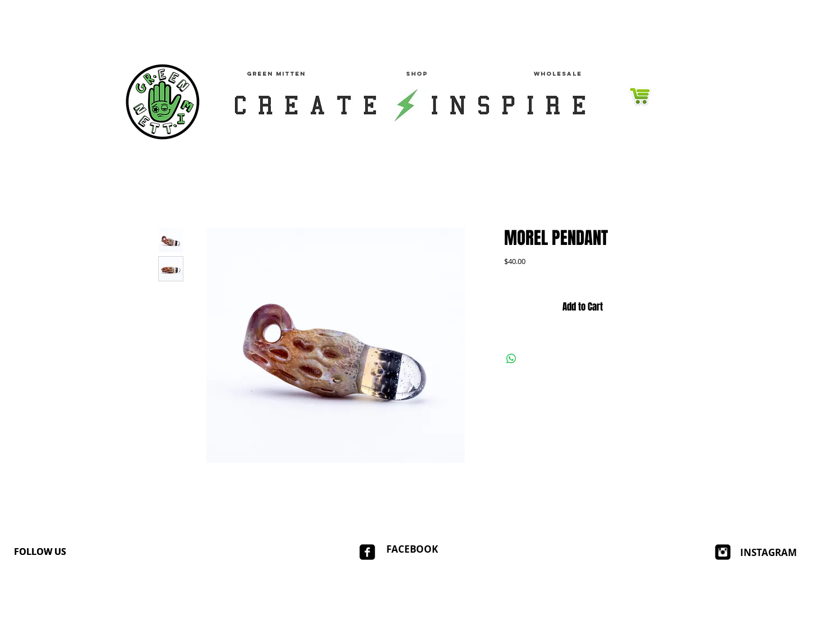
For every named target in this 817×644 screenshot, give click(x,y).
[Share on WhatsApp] (511, 359)
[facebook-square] (367, 552)
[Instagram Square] (723, 552)
